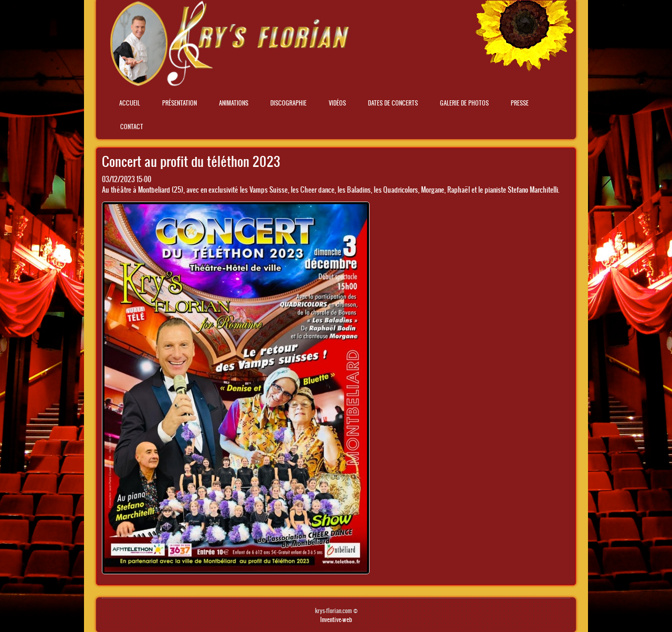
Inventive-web (336, 619)
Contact (132, 127)
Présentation (180, 103)
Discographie (288, 103)
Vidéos (337, 103)
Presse (520, 103)
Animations (234, 103)
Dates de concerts (393, 103)
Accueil (130, 103)
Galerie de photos (464, 103)
